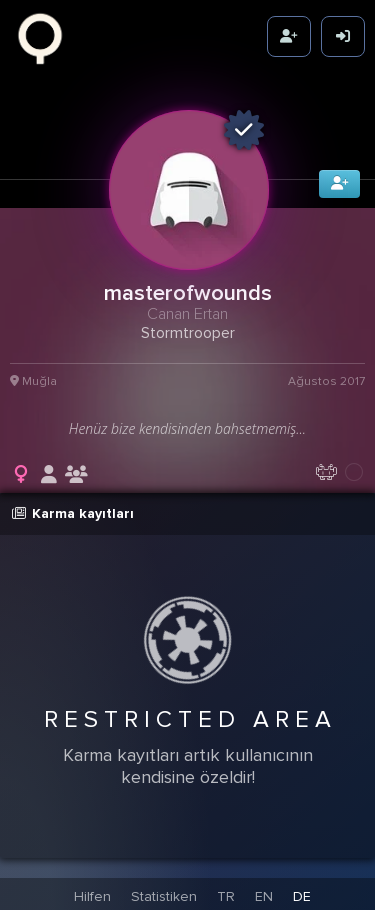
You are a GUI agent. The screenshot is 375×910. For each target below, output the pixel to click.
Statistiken (164, 894)
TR (226, 894)
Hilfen (92, 894)
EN (264, 894)
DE (302, 894)
